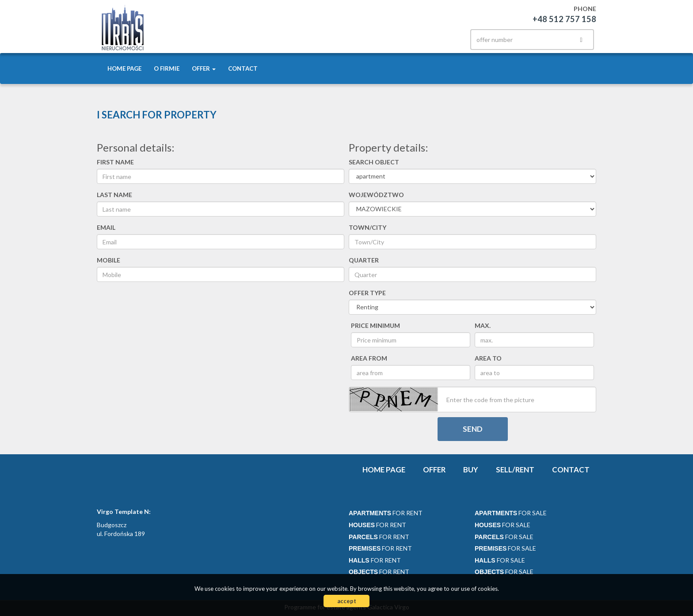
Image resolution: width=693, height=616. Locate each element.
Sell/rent (515, 470)
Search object (374, 162)
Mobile (109, 260)
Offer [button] (204, 68)
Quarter (364, 260)
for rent (386, 513)
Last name (114, 195)
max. (483, 325)
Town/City (367, 227)
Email (106, 227)
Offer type (367, 293)
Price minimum (375, 325)
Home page (124, 68)
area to (488, 358)
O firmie (167, 68)
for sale (511, 513)
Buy (471, 470)
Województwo (376, 195)
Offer (434, 470)
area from (369, 358)
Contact (243, 68)
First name (115, 162)
